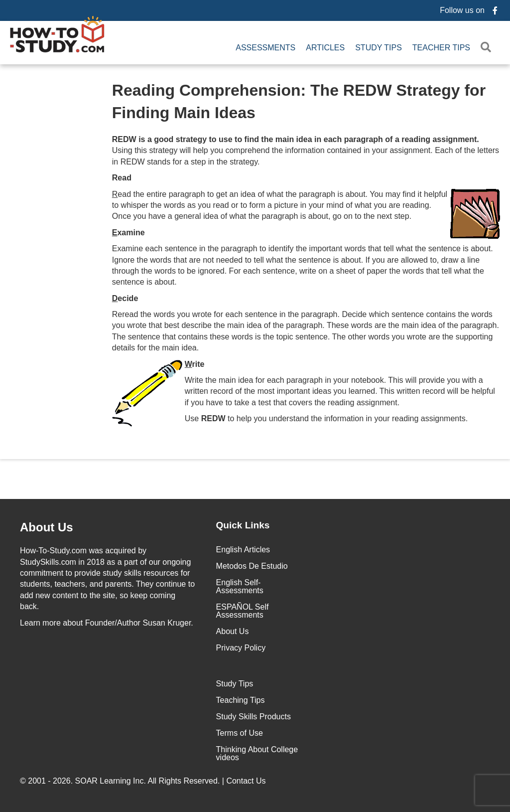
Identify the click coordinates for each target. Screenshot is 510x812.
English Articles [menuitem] (243, 550)
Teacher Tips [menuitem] (441, 48)
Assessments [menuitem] (265, 48)
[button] (488, 48)
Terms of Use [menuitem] (240, 733)
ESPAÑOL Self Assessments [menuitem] (243, 611)
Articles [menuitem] (325, 48)
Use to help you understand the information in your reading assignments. (326, 418)
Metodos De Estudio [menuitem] (252, 566)
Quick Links (243, 525)
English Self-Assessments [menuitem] (240, 586)
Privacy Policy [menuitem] (241, 648)
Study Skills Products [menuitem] (254, 717)
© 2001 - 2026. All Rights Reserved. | (144, 781)
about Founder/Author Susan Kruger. (107, 623)
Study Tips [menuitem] (379, 48)
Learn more (40, 623)
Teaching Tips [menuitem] (241, 700)
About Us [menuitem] (233, 631)
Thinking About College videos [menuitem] (257, 753)
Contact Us (247, 781)
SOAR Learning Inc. (111, 781)
